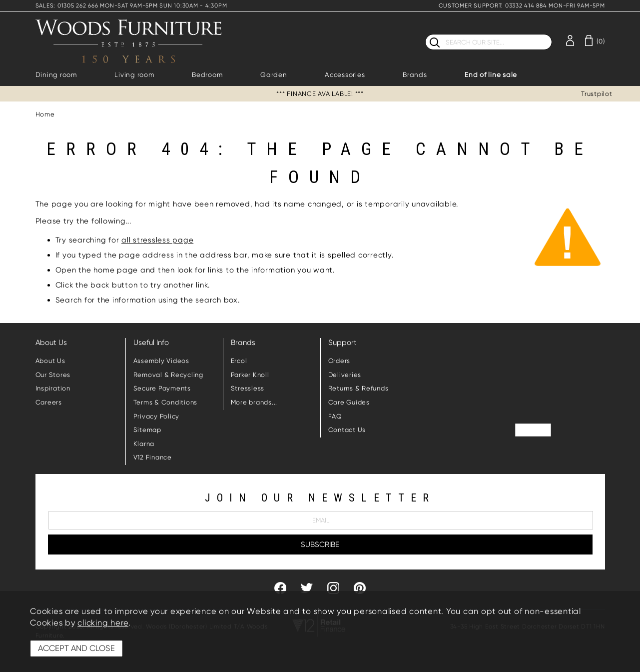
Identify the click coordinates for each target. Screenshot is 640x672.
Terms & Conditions (166, 402)
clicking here (103, 623)
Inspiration (53, 388)
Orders (339, 361)
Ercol (239, 361)
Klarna (144, 444)
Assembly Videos (161, 361)
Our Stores (53, 375)
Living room (134, 75)
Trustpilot (597, 94)
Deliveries (345, 375)
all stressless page (157, 240)
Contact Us (347, 430)
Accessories (345, 75)
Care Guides (349, 402)
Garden (274, 75)
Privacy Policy (157, 416)
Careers (49, 402)
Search (425, 34)
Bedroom (207, 75)
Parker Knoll (250, 375)
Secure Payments (162, 388)
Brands (415, 75)
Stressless (248, 388)
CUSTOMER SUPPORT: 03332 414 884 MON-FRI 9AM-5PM (522, 6)
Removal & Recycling (168, 375)
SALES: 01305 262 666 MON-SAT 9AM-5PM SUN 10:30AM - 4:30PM (131, 6)
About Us (50, 361)
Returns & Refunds (358, 388)
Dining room (56, 75)
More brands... (254, 402)
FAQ (335, 416)
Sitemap (147, 430)
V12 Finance (153, 457)
